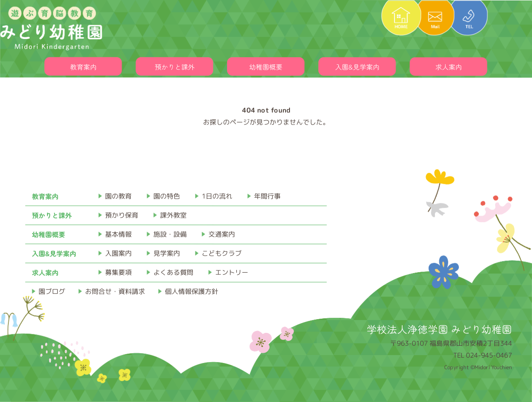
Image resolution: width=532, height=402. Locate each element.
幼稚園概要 (266, 67)
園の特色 (167, 196)
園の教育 (118, 196)
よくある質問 (173, 272)
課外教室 (173, 215)
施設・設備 (170, 234)
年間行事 (267, 196)
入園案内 (118, 253)
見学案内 (167, 253)
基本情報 (118, 234)
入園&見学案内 (357, 67)
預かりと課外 (175, 67)
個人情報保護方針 (192, 291)
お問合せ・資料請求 (115, 291)
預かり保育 (122, 215)
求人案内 (449, 67)
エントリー (232, 272)
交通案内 (222, 234)
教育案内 (83, 67)
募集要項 (118, 272)
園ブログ (52, 291)
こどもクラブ (222, 253)
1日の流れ (217, 196)
